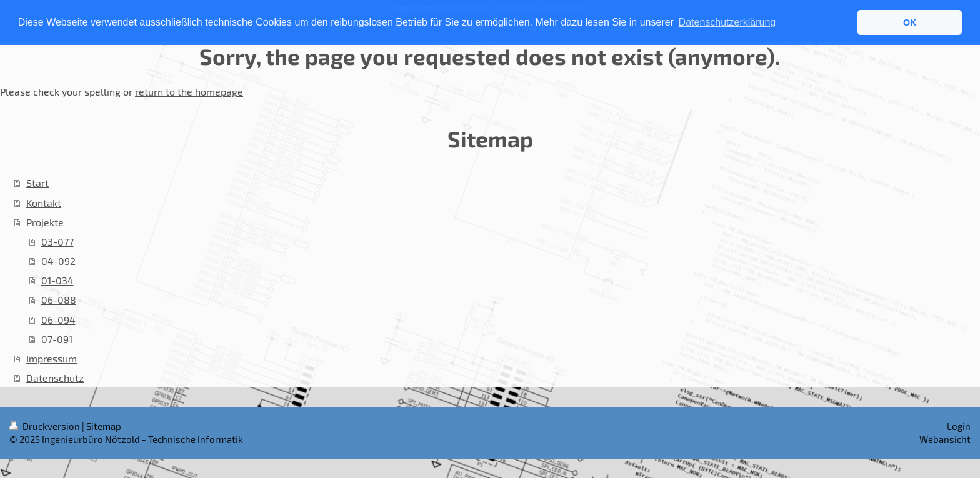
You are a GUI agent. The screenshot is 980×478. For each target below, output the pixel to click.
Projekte (45, 222)
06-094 (58, 320)
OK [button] (910, 22)
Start (37, 183)
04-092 (58, 261)
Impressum (52, 358)
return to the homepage (189, 92)
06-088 (59, 300)
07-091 (57, 339)
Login (959, 426)
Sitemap (104, 426)
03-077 (57, 241)
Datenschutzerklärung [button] (727, 22)
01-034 (57, 280)
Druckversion (46, 426)
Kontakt (44, 203)
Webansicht (945, 439)
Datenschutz (55, 378)
